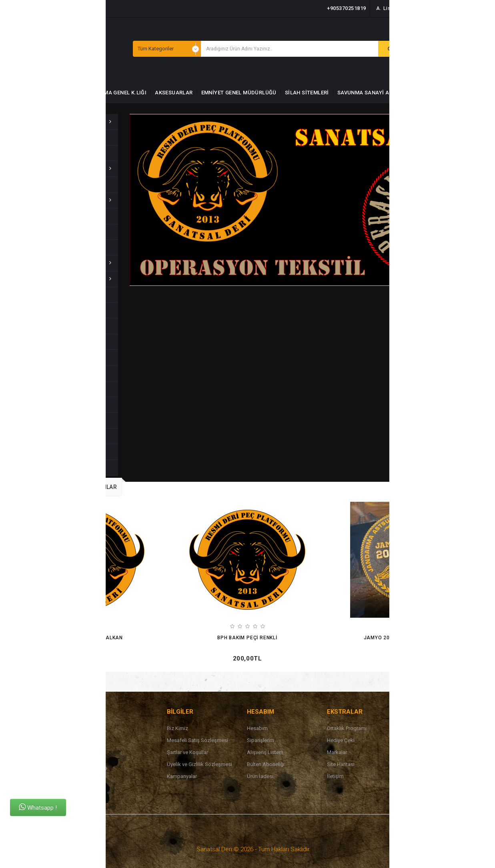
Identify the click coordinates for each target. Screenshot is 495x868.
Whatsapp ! (38, 807)
